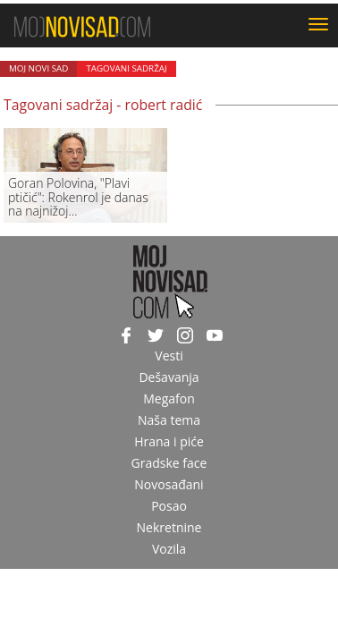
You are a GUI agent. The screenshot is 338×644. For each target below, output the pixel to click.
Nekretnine (169, 527)
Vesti (169, 356)
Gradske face (169, 463)
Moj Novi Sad (38, 68)
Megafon (169, 398)
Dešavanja (169, 377)
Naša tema (169, 420)
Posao (169, 506)
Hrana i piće (169, 441)
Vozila (169, 549)
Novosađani (169, 484)
